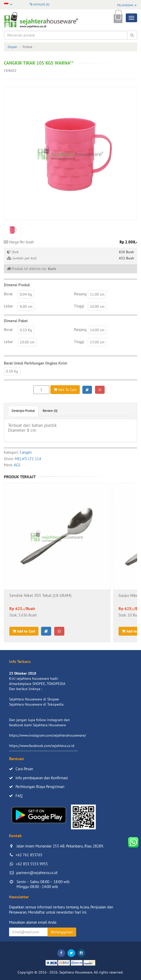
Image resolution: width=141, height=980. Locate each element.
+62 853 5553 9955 (32, 864)
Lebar (8, 306)
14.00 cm (97, 330)
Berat (8, 294)
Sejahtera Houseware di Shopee (34, 699)
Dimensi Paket (16, 321)
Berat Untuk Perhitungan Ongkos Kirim (36, 363)
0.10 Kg (26, 330)
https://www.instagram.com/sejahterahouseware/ (48, 735)
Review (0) (50, 411)
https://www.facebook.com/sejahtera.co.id (42, 746)
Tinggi (79, 306)
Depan (12, 47)
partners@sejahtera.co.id (37, 873)
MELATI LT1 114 (28, 459)
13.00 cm (97, 342)
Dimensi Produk (17, 285)
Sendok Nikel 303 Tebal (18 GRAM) (40, 596)
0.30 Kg (12, 371)
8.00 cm (26, 306)
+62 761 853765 (29, 855)
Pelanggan (127, 5)
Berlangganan (62, 932)
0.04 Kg (26, 294)
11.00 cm (97, 294)
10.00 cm (97, 306)
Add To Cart (65, 390)
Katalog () (40, 4)
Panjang (80, 294)
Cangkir (26, 452)
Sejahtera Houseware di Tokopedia (36, 704)
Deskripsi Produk (23, 411)
